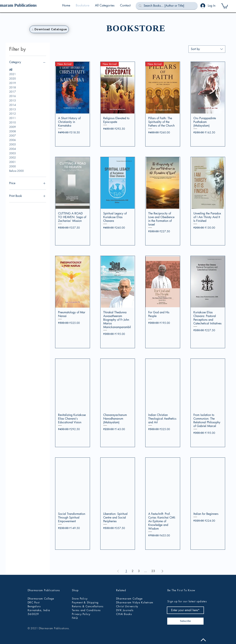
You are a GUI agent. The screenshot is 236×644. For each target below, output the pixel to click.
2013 (13, 109)
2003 (13, 153)
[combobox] (207, 49)
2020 (13, 78)
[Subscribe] (185, 621)
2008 (13, 131)
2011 (13, 118)
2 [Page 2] (133, 571)
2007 (13, 135)
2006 (13, 140)
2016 (13, 96)
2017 (13, 91)
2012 (13, 113)
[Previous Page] (118, 571)
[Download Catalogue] (49, 29)
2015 (13, 100)
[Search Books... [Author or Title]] (167, 6)
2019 (13, 83)
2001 (13, 162)
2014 (13, 105)
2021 (13, 74)
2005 (13, 144)
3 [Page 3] (139, 571)
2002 (13, 157)
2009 (13, 127)
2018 (13, 87)
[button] (105, 5)
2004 (13, 149)
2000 (13, 166)
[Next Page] (162, 571)
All (11, 69)
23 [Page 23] (153, 571)
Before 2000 (17, 171)
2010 (13, 122)
